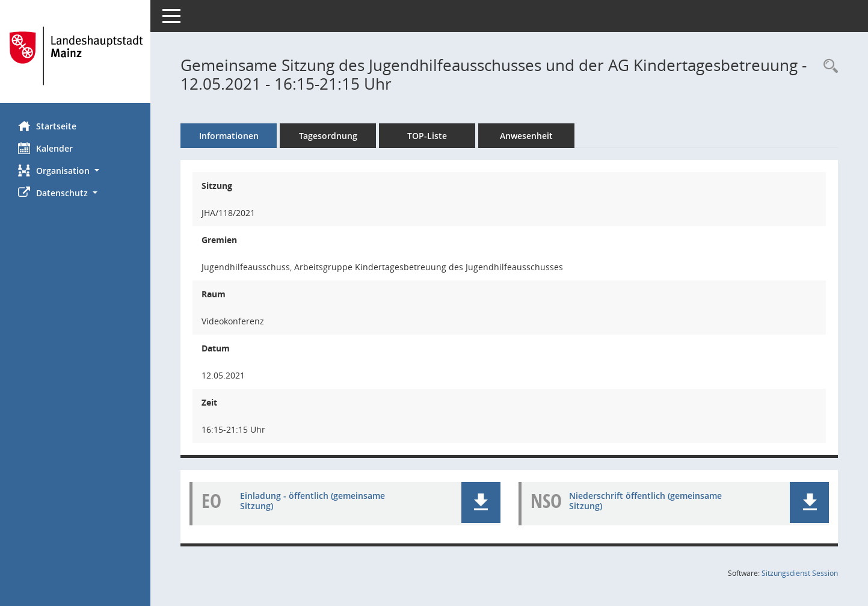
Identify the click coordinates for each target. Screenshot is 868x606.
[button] (75, 171)
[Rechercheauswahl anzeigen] (828, 66)
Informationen (229, 136)
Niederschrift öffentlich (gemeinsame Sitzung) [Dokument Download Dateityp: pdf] (645, 501)
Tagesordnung (328, 136)
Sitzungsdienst (800, 573)
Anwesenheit (526, 136)
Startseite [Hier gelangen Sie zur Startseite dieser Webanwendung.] (47, 126)
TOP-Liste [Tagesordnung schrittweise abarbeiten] (427, 136)
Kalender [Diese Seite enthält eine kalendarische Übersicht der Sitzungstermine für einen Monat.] (45, 148)
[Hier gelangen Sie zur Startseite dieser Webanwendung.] (75, 56)
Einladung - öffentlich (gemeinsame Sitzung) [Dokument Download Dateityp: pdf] (312, 501)
